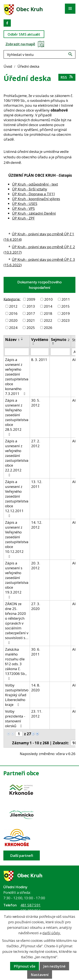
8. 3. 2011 (39, 360)
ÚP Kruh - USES (25, 204)
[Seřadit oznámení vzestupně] (22, 338)
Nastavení (40, 975)
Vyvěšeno (40, 340)
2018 (48, 313)
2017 (31, 313)
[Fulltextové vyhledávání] (39, 54)
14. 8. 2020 (36, 688)
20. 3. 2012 (36, 565)
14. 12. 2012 (37, 525)
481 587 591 (31, 905)
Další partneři (22, 855)
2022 (48, 320)
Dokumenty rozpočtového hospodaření (39, 285)
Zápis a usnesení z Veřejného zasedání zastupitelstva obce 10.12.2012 (17, 539)
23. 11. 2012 (37, 714)
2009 (31, 299)
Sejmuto (60, 340)
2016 (13, 313)
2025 (31, 328)
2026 (48, 328)
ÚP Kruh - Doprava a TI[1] (33, 194)
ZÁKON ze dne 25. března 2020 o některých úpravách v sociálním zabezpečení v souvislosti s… (17, 623)
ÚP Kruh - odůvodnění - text (35, 184)
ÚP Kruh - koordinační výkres (36, 199)
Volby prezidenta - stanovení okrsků (15, 719)
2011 (66, 299)
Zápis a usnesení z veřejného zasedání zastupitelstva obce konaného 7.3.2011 (17, 377)
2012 (13, 306)
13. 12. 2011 (37, 484)
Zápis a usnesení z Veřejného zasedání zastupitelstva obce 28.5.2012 (17, 417)
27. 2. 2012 (36, 443)
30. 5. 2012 (36, 403)
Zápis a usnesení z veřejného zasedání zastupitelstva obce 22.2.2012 (17, 458)
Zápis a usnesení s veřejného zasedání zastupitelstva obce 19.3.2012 (17, 580)
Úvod (8, 66)
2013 (31, 306)
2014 (48, 306)
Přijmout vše (25, 966)
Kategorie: (12, 299)
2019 (66, 313)
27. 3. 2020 (36, 606)
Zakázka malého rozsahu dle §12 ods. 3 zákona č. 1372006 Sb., (16, 664)
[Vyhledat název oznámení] (17, 352)
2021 (31, 320)
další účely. (52, 933)
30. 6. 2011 (36, 652)
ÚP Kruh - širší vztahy (30, 189)
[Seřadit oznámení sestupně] (22, 340)
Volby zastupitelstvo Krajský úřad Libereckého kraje (17, 695)
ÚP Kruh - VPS (23, 208)
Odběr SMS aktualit (24, 34)
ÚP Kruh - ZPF (23, 218)
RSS (67, 77)
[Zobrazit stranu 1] (19, 734)
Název (12, 340)
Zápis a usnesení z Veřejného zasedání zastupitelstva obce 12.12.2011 (17, 498)
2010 (48, 299)
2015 (66, 306)
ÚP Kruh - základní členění (34, 213)
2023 (66, 320)
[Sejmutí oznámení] (60, 352)
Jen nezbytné (54, 966)
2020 (13, 320)
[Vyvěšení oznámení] (40, 352)
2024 (13, 328)
